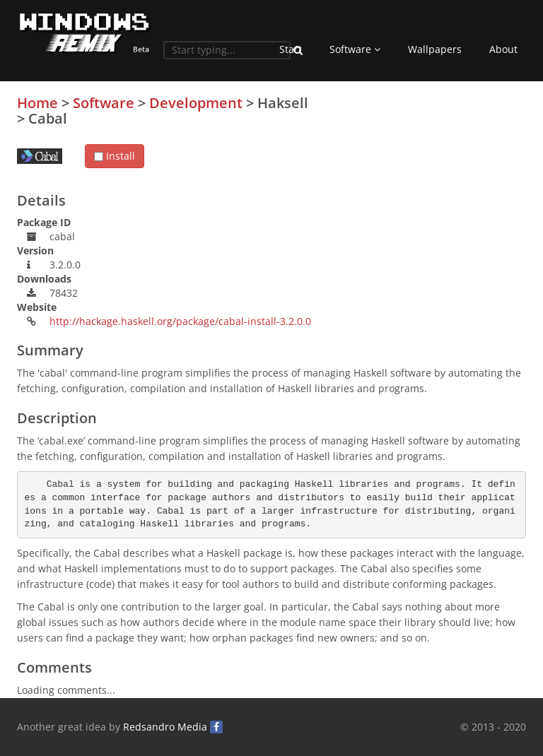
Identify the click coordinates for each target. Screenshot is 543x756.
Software (355, 49)
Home (37, 103)
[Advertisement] (420, 194)
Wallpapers (435, 49)
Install (115, 156)
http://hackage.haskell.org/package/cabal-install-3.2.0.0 (180, 321)
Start (291, 49)
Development (196, 103)
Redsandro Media (165, 727)
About (503, 49)
